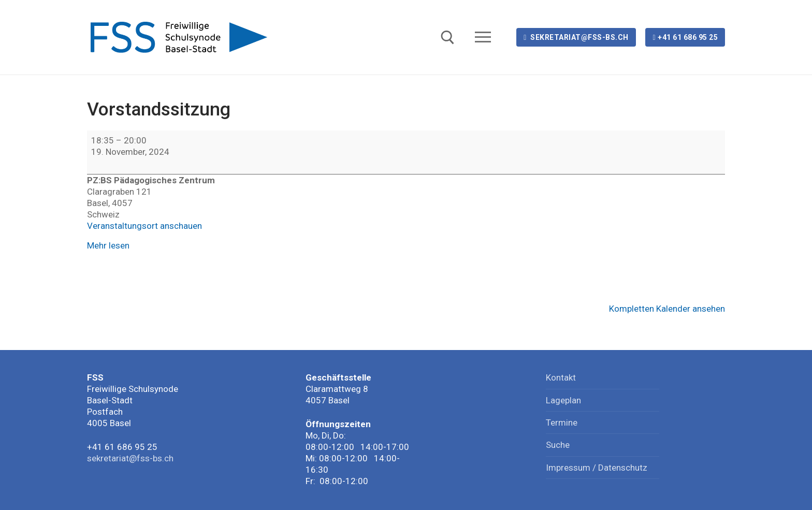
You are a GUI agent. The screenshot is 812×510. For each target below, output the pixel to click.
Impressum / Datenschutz (597, 468)
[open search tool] (448, 38)
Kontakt (561, 377)
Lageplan (563, 400)
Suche (558, 445)
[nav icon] (485, 37)
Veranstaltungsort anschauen (144, 226)
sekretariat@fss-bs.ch (576, 37)
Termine (562, 422)
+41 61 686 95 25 (685, 37)
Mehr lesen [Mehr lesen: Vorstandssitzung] (108, 245)
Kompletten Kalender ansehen (667, 309)
